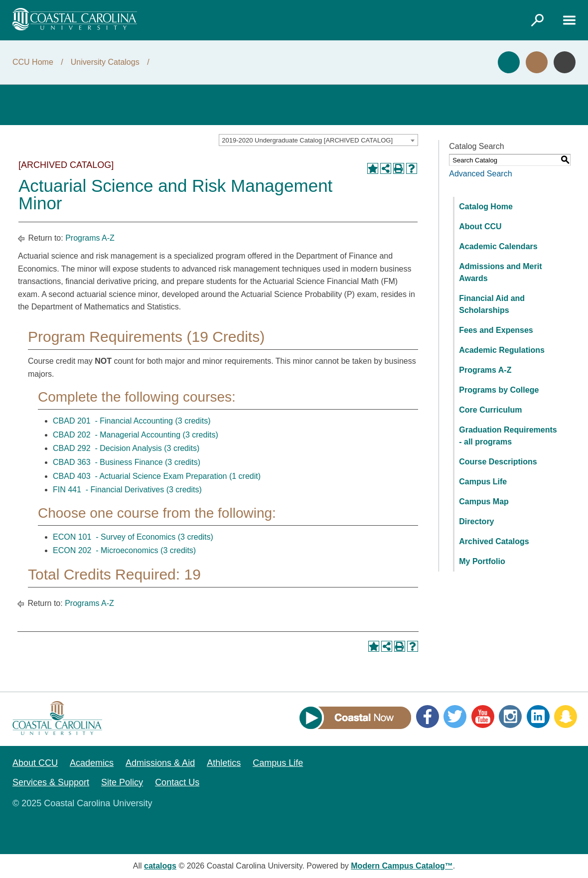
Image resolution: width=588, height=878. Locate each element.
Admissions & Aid (160, 763)
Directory (476, 521)
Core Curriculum (490, 410)
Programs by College (499, 390)
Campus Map (484, 502)
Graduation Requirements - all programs (508, 436)
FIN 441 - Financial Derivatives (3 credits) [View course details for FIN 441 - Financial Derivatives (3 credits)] (127, 490)
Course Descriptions (498, 462)
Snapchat (566, 717)
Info (565, 62)
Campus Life (483, 482)
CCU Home (33, 62)
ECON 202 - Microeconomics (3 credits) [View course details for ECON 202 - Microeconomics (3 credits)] (124, 550)
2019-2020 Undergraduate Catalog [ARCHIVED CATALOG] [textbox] (307, 140)
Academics (92, 763)
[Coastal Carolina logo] (75, 19)
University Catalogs (105, 62)
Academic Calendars (498, 246)
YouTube (483, 717)
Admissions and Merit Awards (500, 272)
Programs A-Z (90, 238)
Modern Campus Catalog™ (402, 866)
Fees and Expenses (496, 330)
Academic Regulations (502, 350)
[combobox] (318, 140)
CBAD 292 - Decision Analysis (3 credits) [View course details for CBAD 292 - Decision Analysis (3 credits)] (126, 448)
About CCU (480, 226)
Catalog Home (486, 207)
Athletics (224, 763)
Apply (509, 62)
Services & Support (51, 782)
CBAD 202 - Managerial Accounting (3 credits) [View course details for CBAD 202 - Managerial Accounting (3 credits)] (136, 435)
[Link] (537, 20)
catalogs (160, 866)
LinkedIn (538, 717)
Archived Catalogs (494, 541)
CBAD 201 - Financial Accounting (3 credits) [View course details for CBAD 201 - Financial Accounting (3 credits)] (132, 421)
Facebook (428, 717)
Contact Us (177, 782)
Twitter (455, 717)
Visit (537, 62)
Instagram (510, 717)
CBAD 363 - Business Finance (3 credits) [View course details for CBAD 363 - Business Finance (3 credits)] (127, 462)
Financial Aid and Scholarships (492, 304)
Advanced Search (480, 174)
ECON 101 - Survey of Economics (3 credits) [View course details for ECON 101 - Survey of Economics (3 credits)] (133, 537)
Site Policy (122, 782)
